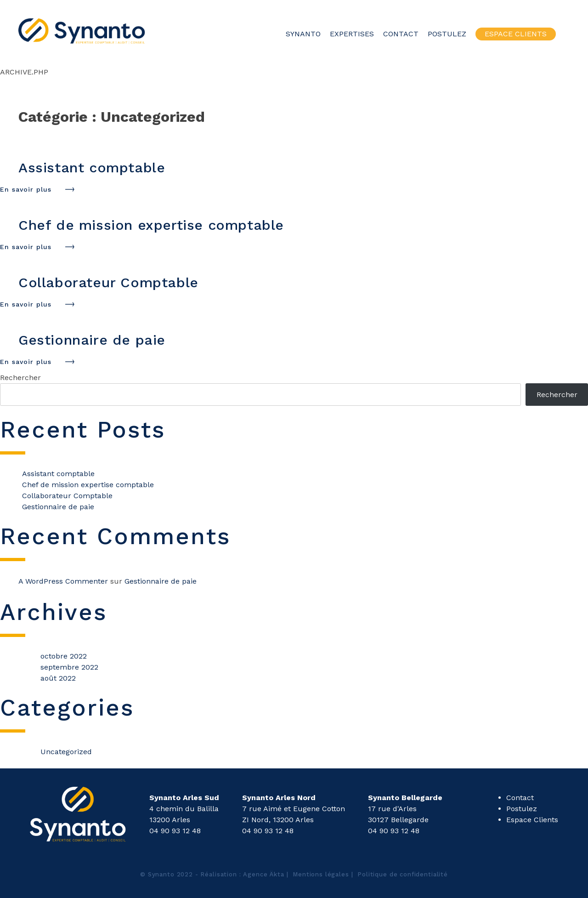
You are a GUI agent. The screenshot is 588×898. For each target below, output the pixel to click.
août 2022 (58, 678)
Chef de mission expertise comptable (88, 485)
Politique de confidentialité (403, 874)
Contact (401, 34)
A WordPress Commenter (63, 581)
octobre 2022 (64, 656)
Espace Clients (516, 34)
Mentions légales (321, 874)
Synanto (303, 34)
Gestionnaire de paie (58, 507)
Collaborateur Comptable (67, 496)
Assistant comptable (58, 474)
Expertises (352, 34)
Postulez (447, 34)
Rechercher (20, 378)
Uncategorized (66, 752)
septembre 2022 (69, 667)
